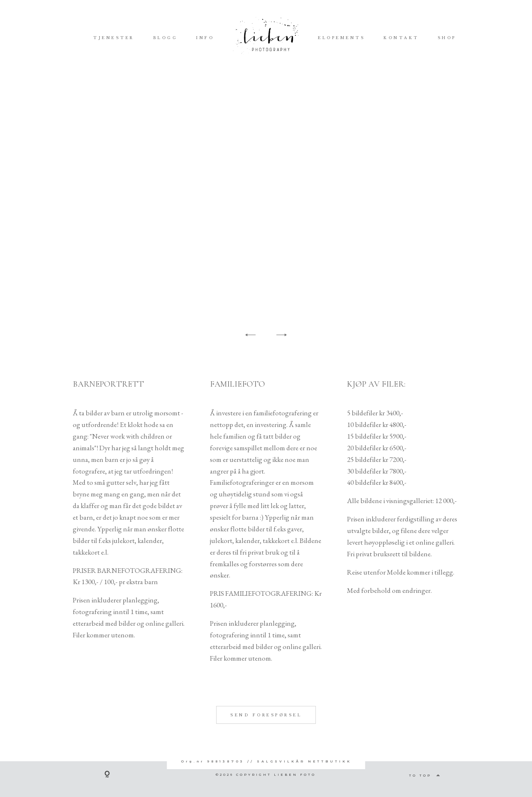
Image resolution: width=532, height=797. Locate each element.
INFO (205, 37)
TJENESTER (114, 37)
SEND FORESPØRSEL (266, 733)
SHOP (447, 37)
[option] (266, 200)
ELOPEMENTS (341, 37)
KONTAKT (401, 37)
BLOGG (165, 37)
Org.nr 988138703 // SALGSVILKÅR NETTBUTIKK (266, 761)
